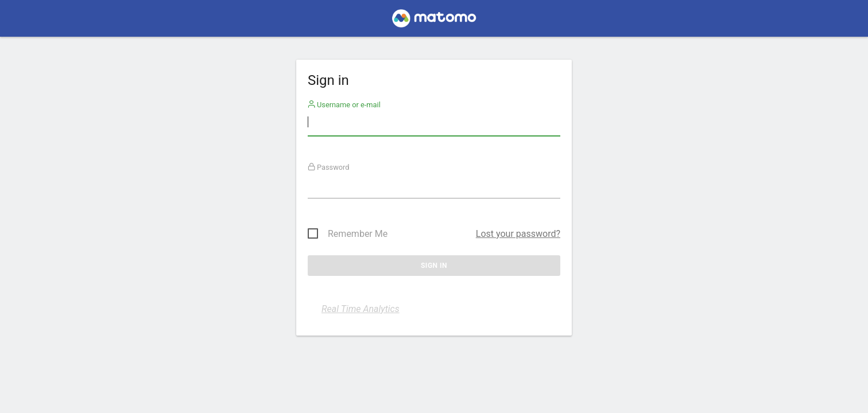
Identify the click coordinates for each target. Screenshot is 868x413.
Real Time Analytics (361, 309)
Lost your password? (518, 234)
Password (329, 167)
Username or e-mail (344, 105)
